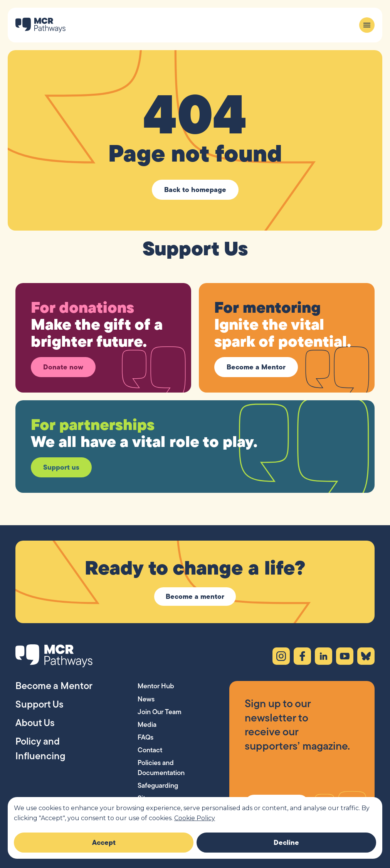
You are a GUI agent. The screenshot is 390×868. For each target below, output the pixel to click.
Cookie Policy (195, 818)
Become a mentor (195, 596)
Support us (61, 467)
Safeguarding (158, 785)
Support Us (40, 704)
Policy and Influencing (40, 748)
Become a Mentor (256, 367)
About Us (35, 723)
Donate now (63, 367)
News (146, 699)
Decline (286, 842)
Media (147, 724)
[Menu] (367, 25)
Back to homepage (195, 190)
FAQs (145, 737)
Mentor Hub (156, 686)
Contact (150, 750)
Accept (104, 842)
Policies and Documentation (161, 767)
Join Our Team (160, 712)
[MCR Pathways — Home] (40, 25)
